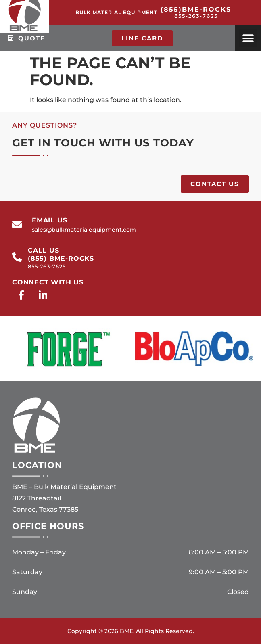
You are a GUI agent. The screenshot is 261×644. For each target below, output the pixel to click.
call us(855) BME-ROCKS (61, 258)
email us (49, 220)
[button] (248, 38)
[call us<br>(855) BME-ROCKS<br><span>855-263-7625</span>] (17, 257)
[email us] (17, 224)
